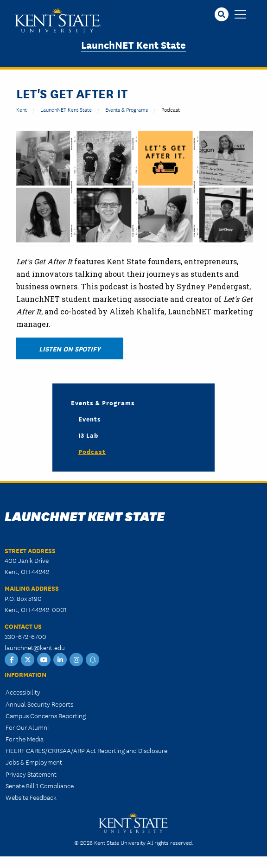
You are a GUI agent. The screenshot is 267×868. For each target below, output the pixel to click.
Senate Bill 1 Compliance (40, 785)
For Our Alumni (27, 727)
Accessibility (23, 692)
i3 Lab (88, 435)
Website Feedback (31, 797)
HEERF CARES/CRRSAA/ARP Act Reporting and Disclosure (86, 750)
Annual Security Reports (39, 704)
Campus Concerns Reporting (46, 715)
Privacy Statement (31, 774)
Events (90, 419)
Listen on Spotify (70, 348)
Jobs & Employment (34, 762)
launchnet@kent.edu (35, 647)
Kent (22, 109)
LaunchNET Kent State (133, 44)
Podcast (92, 451)
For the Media (25, 739)
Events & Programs (127, 109)
